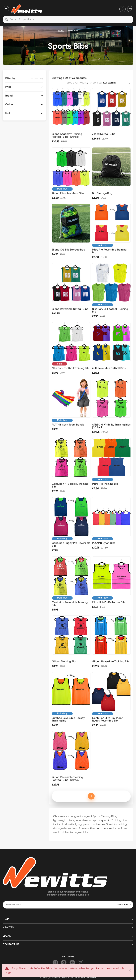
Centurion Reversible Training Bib (70, 604)
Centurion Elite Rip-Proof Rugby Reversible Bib (107, 719)
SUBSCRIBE (124, 905)
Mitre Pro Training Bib (105, 484)
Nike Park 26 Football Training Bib (110, 310)
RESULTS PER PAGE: (75, 83)
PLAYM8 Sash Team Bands (68, 425)
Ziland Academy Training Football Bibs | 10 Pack (67, 135)
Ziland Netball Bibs (104, 134)
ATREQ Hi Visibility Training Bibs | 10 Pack (111, 426)
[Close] (130, 970)
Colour (9, 104)
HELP (6, 919)
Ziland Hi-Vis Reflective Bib (108, 602)
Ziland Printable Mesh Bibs (68, 193)
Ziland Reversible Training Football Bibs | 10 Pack (67, 778)
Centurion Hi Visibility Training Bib (70, 485)
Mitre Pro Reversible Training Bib (109, 251)
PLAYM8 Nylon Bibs (104, 543)
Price (8, 87)
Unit (8, 113)
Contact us (11, 944)
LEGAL (7, 936)
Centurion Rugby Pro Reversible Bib (71, 544)
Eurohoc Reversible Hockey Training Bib (68, 719)
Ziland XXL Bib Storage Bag (68, 250)
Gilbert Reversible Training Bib (110, 661)
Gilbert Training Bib (64, 661)
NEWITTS (8, 928)
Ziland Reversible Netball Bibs (70, 309)
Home (61, 31)
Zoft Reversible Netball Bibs (109, 368)
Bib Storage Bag (102, 193)
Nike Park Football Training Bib (70, 368)
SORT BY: (97, 83)
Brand (9, 96)
